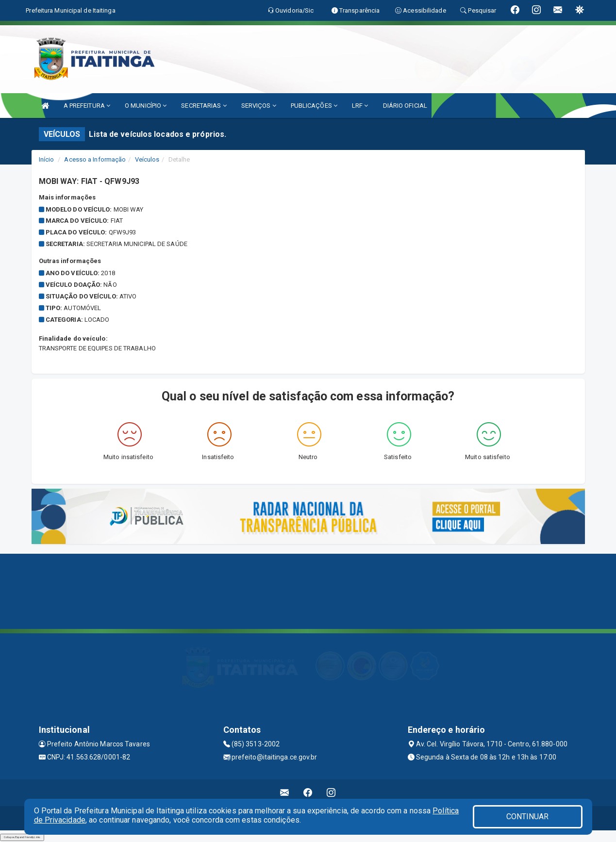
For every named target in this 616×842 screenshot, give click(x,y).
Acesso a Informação (95, 159)
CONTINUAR (528, 817)
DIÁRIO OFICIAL (405, 106)
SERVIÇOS (259, 106)
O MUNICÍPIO (146, 106)
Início (47, 159)
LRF (360, 106)
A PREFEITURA (87, 106)
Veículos (147, 159)
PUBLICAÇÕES (314, 106)
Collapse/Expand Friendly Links (22, 837)
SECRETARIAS (204, 106)
